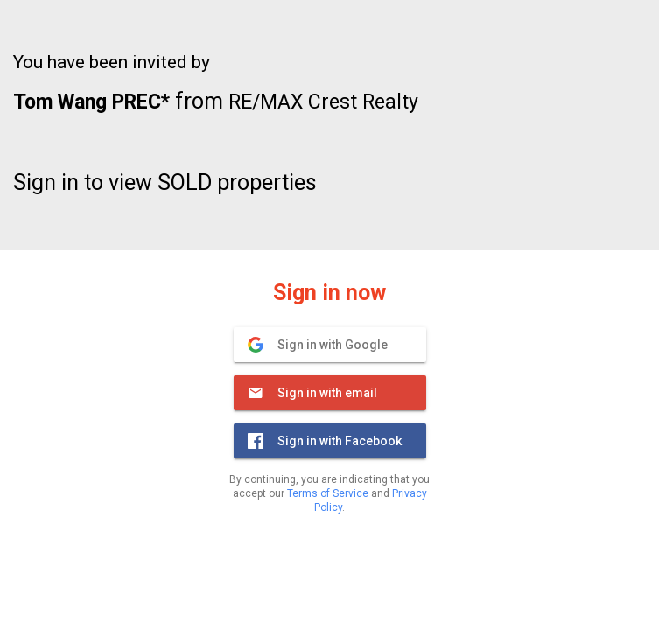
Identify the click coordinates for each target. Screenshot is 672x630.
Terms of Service (328, 493)
